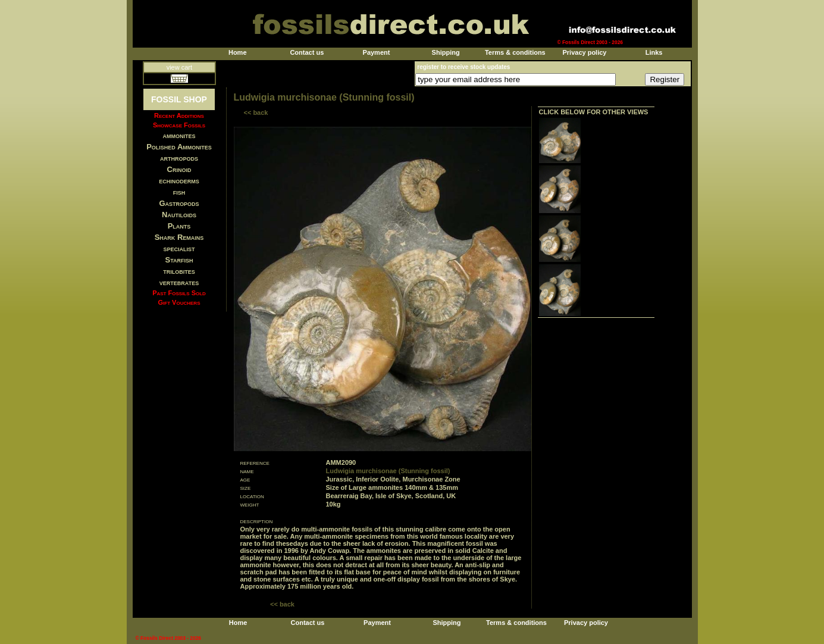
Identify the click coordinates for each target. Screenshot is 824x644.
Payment (377, 52)
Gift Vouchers (179, 302)
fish (179, 192)
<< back (256, 112)
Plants (179, 226)
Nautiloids (179, 215)
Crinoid (179, 169)
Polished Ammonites (179, 147)
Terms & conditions (515, 52)
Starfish (179, 260)
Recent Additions (179, 115)
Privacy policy (584, 52)
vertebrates (179, 282)
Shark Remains (179, 237)
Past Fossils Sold (179, 293)
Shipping (446, 52)
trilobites (179, 271)
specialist (179, 248)
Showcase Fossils (179, 125)
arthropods (179, 158)
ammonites (179, 135)
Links (654, 52)
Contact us (307, 52)
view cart (179, 67)
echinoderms (179, 181)
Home (238, 52)
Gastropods (179, 203)
